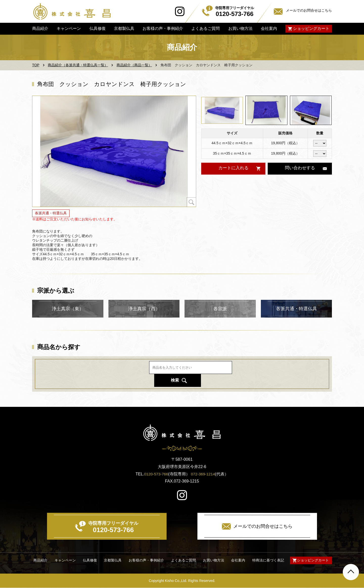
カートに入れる (233, 168)
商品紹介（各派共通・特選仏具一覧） (78, 65)
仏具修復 (97, 28)
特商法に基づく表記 (267, 561)
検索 (247, 374)
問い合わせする (300, 168)
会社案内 (269, 28)
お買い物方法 (240, 28)
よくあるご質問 (206, 28)
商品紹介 (40, 28)
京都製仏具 (124, 28)
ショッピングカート (311, 28)
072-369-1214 (203, 474)
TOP (36, 65)
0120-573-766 (156, 474)
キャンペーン (69, 28)
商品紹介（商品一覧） (134, 65)
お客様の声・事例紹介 (163, 28)
